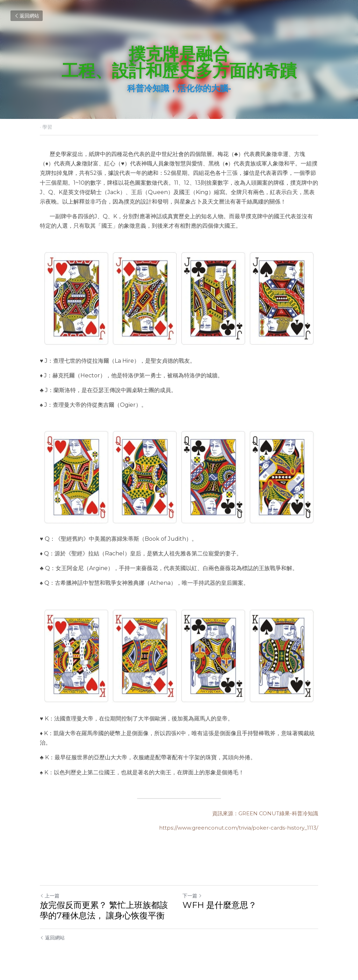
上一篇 (50, 896)
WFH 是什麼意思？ (220, 905)
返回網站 (27, 16)
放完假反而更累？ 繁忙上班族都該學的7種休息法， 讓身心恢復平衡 (104, 910)
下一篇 (192, 896)
